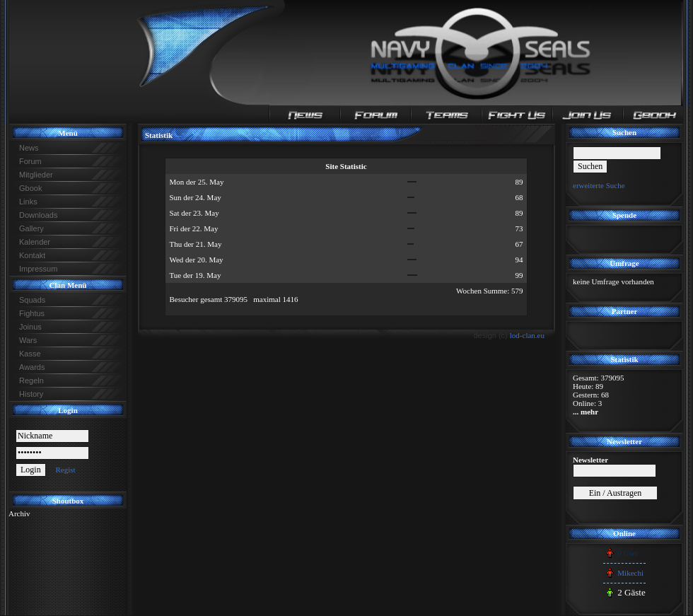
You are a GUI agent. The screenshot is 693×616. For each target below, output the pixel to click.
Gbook (30, 188)
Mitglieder (36, 175)
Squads (32, 300)
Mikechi (630, 573)
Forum (30, 161)
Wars (28, 340)
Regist (65, 470)
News (29, 148)
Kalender (35, 242)
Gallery (31, 228)
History (31, 394)
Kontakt (32, 255)
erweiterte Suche (599, 185)
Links (28, 202)
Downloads (38, 215)
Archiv (19, 513)
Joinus (30, 327)
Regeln (31, 380)
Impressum (38, 269)
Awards (32, 367)
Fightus (32, 313)
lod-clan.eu (527, 335)
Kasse (30, 354)
